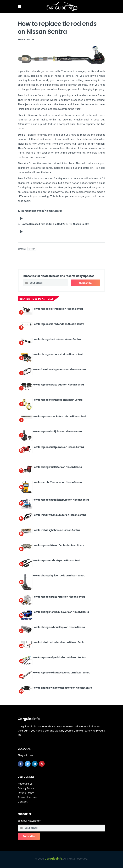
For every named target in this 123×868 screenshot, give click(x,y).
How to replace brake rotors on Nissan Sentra (59, 597)
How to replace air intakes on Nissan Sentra (58, 309)
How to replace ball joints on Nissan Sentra (57, 431)
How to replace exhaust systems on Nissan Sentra (61, 672)
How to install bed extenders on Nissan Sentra (59, 642)
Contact (23, 801)
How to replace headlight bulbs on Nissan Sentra (61, 500)
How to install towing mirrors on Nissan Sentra (59, 369)
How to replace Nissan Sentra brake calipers (58, 545)
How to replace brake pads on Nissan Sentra (58, 384)
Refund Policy (26, 793)
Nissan (21, 39)
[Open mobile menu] (19, 7)
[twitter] (28, 764)
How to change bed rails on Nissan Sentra (57, 339)
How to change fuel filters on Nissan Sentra (57, 467)
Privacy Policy (26, 788)
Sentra (30, 39)
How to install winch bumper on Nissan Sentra (59, 515)
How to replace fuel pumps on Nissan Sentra (58, 447)
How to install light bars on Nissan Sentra (56, 530)
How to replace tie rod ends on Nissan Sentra (58, 324)
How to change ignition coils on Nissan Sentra (59, 575)
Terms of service (27, 797)
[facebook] (21, 764)
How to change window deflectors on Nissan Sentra (62, 688)
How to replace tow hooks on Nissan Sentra (57, 400)
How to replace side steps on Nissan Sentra (57, 560)
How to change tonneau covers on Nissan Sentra (61, 612)
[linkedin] (35, 764)
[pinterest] (42, 764)
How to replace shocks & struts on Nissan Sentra (60, 416)
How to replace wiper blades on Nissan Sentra (59, 657)
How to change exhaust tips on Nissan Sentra (59, 627)
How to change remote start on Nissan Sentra (59, 354)
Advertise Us (25, 784)
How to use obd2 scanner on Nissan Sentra (57, 482)
